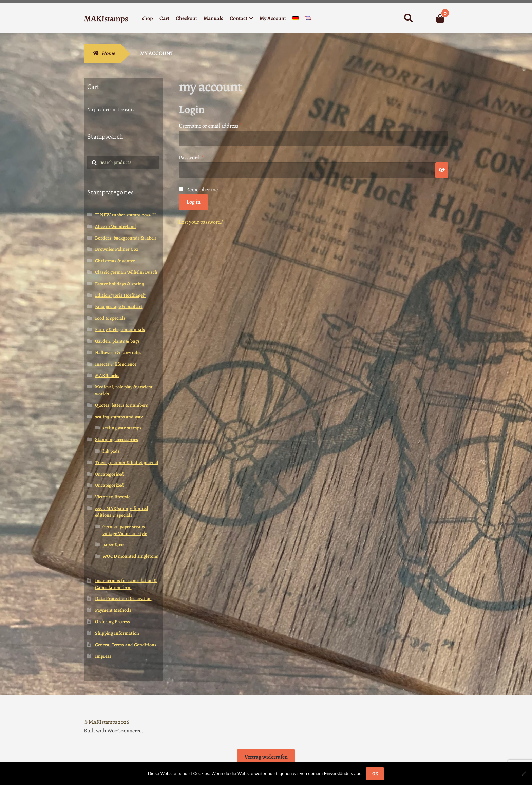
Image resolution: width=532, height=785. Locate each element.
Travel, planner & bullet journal (127, 463)
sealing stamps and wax (119, 417)
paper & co (113, 545)
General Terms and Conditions (126, 645)
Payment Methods (113, 610)
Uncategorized (109, 485)
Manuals (213, 18)
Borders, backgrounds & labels (126, 238)
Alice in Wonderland (116, 226)
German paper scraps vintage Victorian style (125, 530)
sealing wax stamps (122, 428)
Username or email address (220, 126)
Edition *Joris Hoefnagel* (120, 295)
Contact (239, 18)
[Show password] (442, 170)
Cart (164, 18)
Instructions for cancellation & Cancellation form (126, 584)
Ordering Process (112, 622)
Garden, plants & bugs (117, 341)
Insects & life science (116, 364)
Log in (194, 202)
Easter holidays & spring (120, 284)
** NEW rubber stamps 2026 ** (126, 215)
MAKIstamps (106, 18)
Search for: (408, 18)
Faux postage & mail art (119, 307)
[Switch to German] (296, 20)
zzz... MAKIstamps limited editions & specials (122, 512)
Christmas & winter (115, 261)
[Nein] (524, 773)
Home (108, 53)
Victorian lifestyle (113, 497)
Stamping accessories (117, 439)
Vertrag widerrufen (266, 757)
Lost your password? (201, 222)
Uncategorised (109, 474)
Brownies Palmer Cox (117, 249)
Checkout (186, 18)
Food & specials (110, 318)
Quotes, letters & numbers (121, 405)
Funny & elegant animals (120, 330)
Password (201, 158)
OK (375, 774)
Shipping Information (117, 633)
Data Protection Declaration (123, 599)
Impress (103, 656)
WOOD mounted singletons (130, 556)
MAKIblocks (107, 375)
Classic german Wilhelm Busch (126, 272)
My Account (273, 18)
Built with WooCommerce (113, 731)
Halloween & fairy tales (118, 353)
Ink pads (111, 451)
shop (147, 18)
